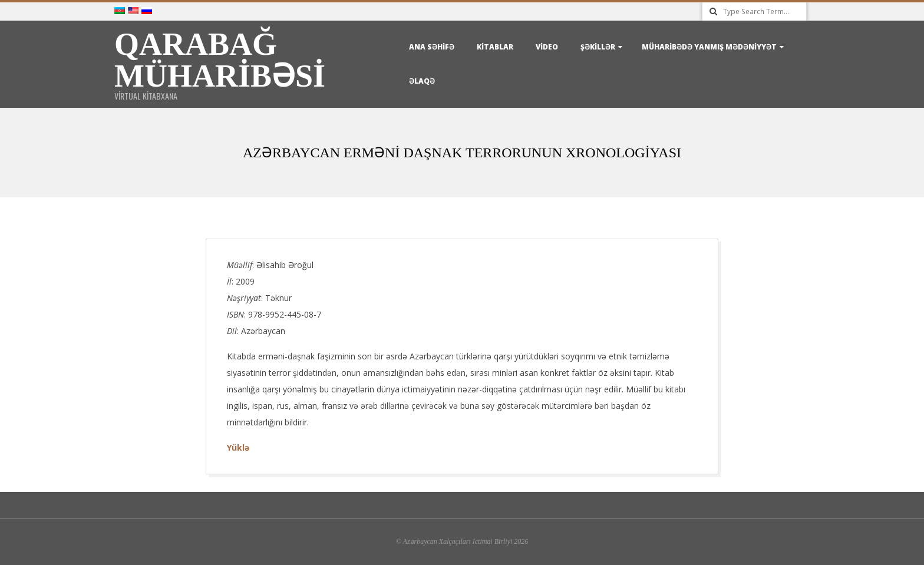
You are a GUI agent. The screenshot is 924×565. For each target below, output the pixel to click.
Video (547, 47)
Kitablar (495, 47)
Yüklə (238, 447)
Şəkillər (598, 47)
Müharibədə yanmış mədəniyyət (709, 47)
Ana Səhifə (432, 47)
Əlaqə (422, 81)
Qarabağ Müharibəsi (220, 60)
